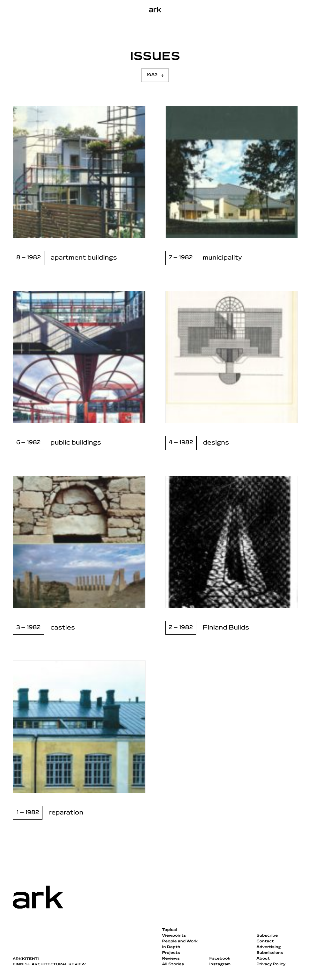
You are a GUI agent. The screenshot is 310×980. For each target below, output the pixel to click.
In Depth (171, 947)
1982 (152, 75)
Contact (265, 941)
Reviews (171, 959)
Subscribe (267, 936)
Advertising (269, 947)
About (263, 959)
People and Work (180, 941)
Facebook (220, 959)
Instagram (220, 964)
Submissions (270, 953)
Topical (170, 930)
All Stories (173, 964)
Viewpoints (174, 936)
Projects (171, 953)
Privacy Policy (271, 964)
